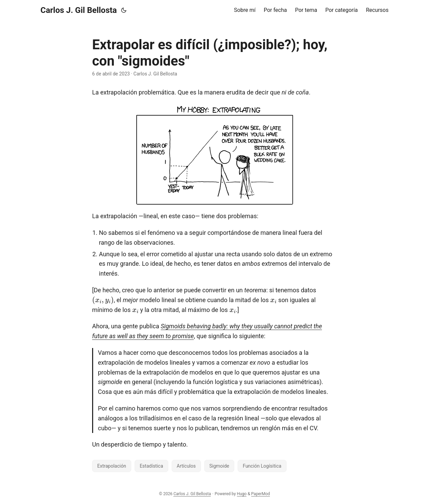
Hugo (242, 494)
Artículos (186, 466)
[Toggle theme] (124, 10)
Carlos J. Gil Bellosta (79, 10)
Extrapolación (112, 466)
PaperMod (261, 494)
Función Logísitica (262, 466)
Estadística (151, 466)
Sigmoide (219, 466)
